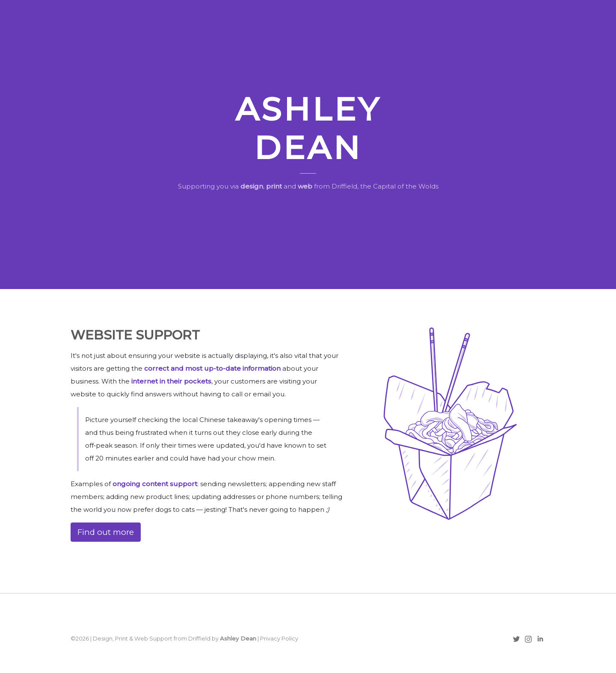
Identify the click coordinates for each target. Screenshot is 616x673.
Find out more (106, 532)
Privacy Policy (279, 638)
